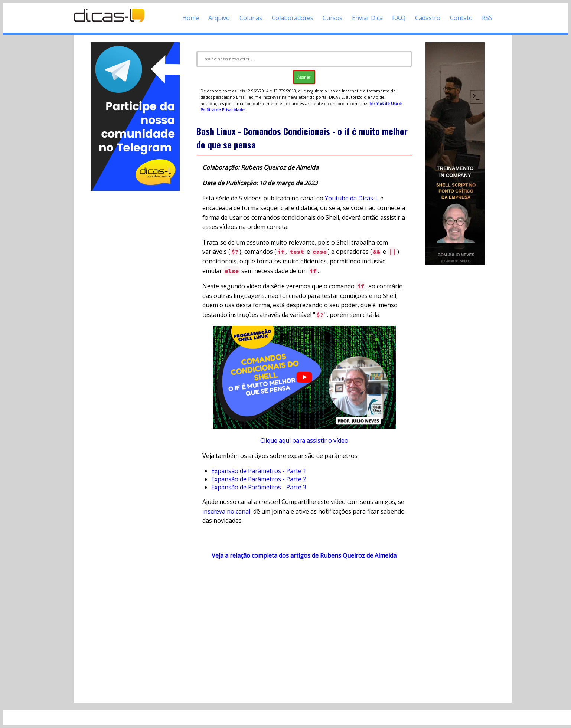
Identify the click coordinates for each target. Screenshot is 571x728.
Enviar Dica (367, 18)
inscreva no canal (226, 511)
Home (191, 18)
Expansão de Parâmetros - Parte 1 (259, 471)
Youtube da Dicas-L (352, 198)
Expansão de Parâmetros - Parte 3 (259, 487)
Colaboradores (293, 18)
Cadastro (428, 18)
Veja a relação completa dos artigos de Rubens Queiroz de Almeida (304, 555)
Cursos (332, 18)
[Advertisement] (135, 304)
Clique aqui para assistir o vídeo (304, 440)
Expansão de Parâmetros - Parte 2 (259, 479)
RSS (487, 18)
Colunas (251, 18)
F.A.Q (399, 18)
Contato (461, 18)
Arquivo (219, 18)
